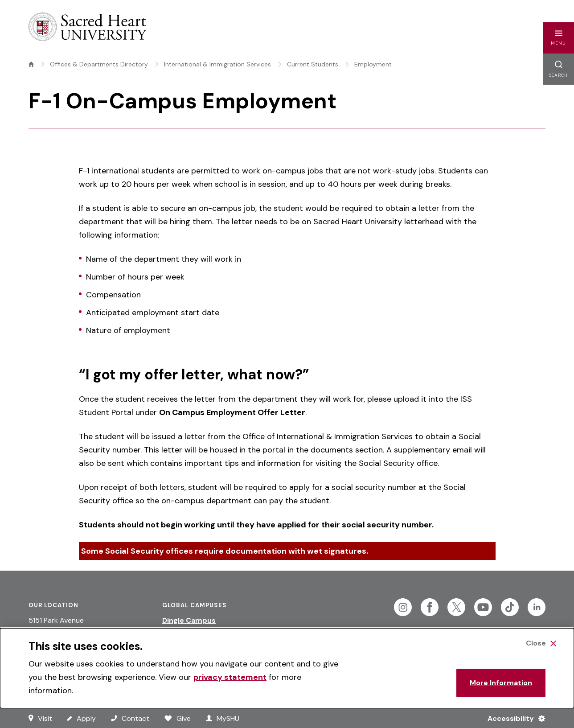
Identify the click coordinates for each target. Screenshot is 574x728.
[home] (31, 64)
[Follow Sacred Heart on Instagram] (403, 607)
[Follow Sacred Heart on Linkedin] (537, 607)
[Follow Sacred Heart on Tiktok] (510, 607)
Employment (373, 64)
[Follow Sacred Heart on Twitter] (456, 607)
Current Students (313, 64)
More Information (501, 683)
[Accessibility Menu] (513, 718)
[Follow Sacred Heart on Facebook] (430, 607)
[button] (558, 38)
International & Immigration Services (217, 64)
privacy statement (230, 677)
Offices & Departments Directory (99, 64)
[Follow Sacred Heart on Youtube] (483, 607)
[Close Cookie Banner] (541, 643)
